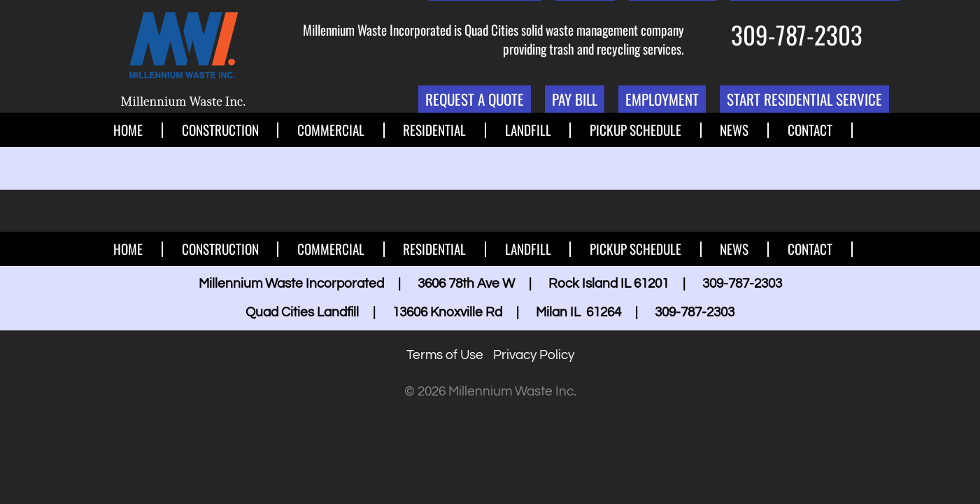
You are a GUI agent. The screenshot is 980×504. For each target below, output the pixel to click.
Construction (220, 130)
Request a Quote (475, 99)
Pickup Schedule (635, 130)
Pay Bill (575, 99)
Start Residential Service (804, 99)
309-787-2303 (742, 283)
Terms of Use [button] (445, 355)
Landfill (528, 130)
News (734, 130)
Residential (434, 130)
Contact (810, 130)
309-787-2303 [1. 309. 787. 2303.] (797, 34)
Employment (662, 99)
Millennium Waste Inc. (183, 101)
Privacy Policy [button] (534, 355)
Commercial (331, 130)
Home (128, 130)
